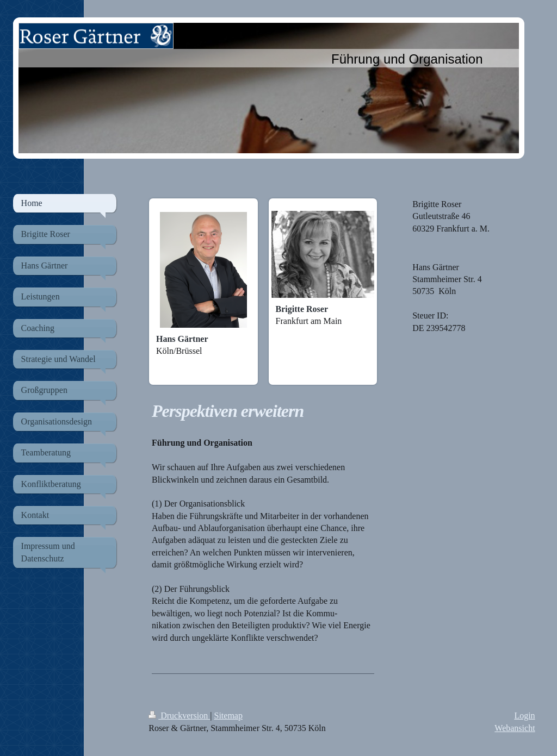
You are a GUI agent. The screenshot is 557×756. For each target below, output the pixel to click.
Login (524, 716)
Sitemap (228, 716)
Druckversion (179, 716)
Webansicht (515, 728)
